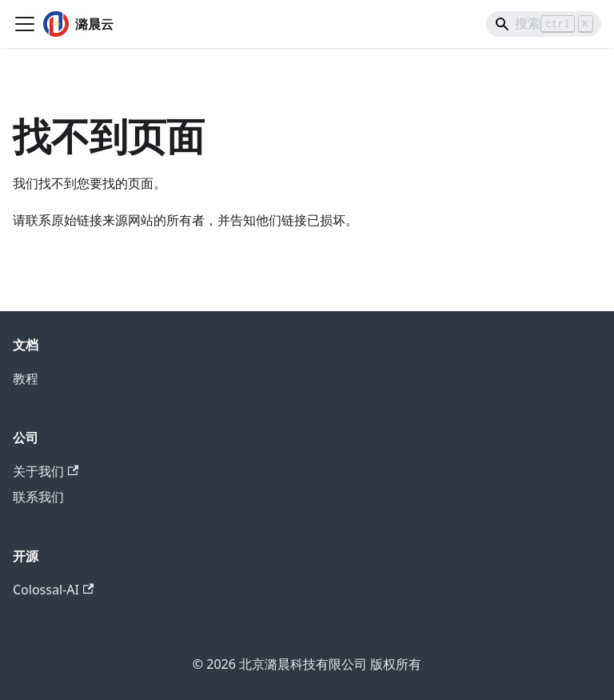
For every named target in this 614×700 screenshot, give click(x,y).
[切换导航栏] (25, 24)
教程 (26, 378)
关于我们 (46, 471)
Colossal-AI (53, 590)
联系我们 (38, 497)
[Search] (544, 24)
